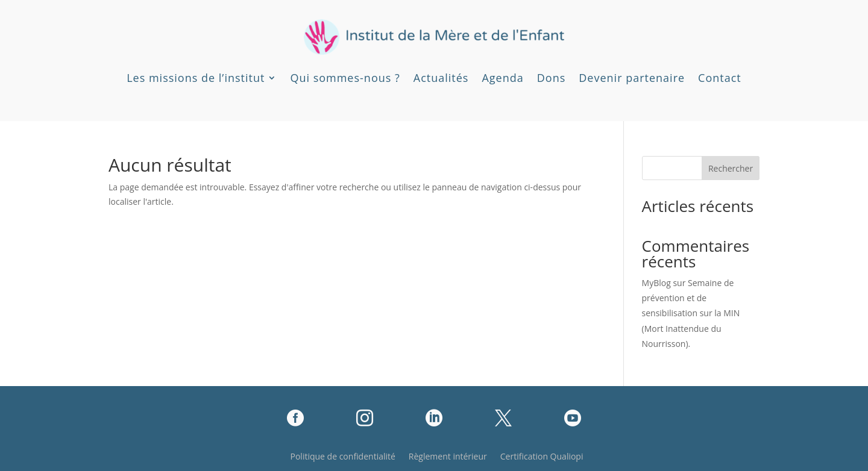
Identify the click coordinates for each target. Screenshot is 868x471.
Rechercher (731, 168)
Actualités (441, 78)
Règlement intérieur (448, 457)
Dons (552, 78)
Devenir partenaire (632, 78)
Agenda (502, 78)
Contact (720, 78)
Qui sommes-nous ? (345, 78)
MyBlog (656, 283)
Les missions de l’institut (196, 78)
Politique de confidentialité (343, 457)
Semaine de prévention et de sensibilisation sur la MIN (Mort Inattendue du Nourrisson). (691, 313)
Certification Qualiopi (542, 457)
